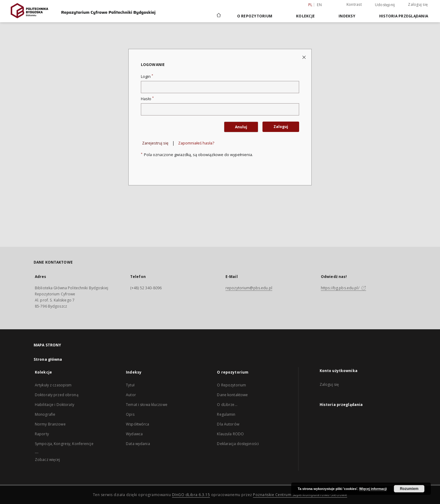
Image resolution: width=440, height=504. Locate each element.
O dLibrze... (227, 405)
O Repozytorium (231, 385)
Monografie (45, 414)
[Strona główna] (218, 16)
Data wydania (138, 444)
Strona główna (48, 359)
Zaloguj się (418, 4)
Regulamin (226, 414)
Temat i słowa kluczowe (147, 405)
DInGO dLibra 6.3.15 (191, 495)
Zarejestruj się (155, 143)
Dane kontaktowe (232, 395)
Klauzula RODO (230, 434)
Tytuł (130, 385)
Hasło (147, 99)
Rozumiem (409, 489)
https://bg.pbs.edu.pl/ (343, 288)
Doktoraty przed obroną (57, 395)
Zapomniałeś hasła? (196, 143)
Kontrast (354, 4)
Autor (131, 395)
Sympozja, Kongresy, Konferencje (64, 444)
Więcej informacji (373, 489)
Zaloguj (281, 127)
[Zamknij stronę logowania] (304, 57)
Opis (130, 414)
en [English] (319, 5)
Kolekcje (305, 16)
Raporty (42, 434)
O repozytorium (255, 16)
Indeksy (347, 16)
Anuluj (241, 127)
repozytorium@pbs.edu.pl (249, 288)
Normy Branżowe (50, 424)
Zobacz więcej (48, 460)
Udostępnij (385, 5)
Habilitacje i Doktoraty (55, 405)
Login (147, 77)
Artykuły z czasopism (53, 385)
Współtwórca (137, 424)
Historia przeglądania (404, 16)
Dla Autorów (228, 424)
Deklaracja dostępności (238, 444)
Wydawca (134, 434)
